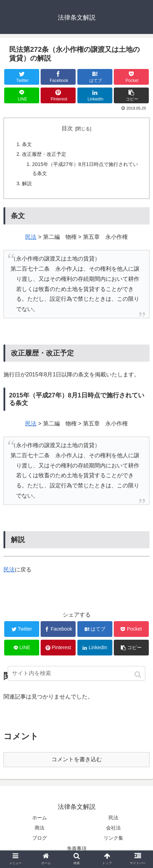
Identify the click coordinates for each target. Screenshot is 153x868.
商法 (40, 828)
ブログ (40, 838)
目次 (67, 128)
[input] (76, 673)
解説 (27, 183)
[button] (138, 675)
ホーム (40, 818)
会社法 (113, 828)
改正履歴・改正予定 (44, 154)
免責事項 (77, 848)
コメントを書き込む (77, 759)
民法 (31, 237)
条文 (27, 144)
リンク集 (113, 838)
